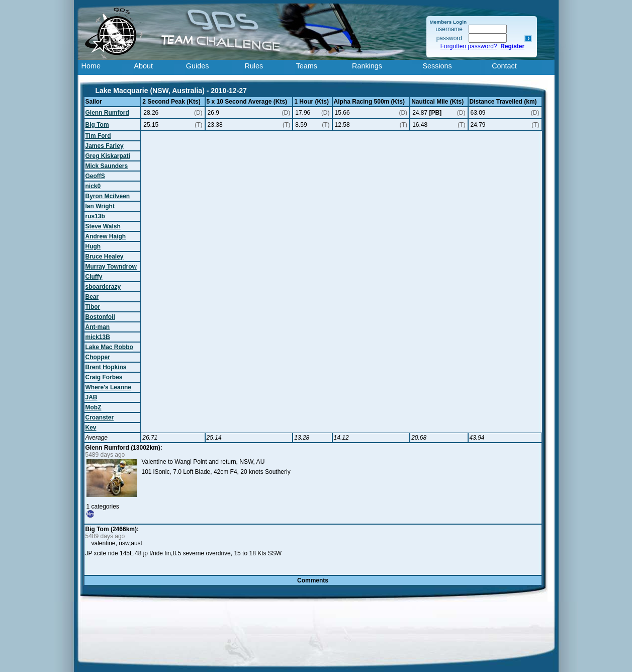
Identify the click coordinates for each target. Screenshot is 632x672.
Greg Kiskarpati (108, 156)
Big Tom (97, 125)
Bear (92, 297)
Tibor (93, 307)
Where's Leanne (109, 387)
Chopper (98, 357)
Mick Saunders (107, 166)
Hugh (93, 246)
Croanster (100, 417)
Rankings (367, 66)
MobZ (94, 407)
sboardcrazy (103, 287)
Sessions (437, 66)
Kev (91, 428)
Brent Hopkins (106, 367)
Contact (504, 66)
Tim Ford (98, 136)
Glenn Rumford (107, 113)
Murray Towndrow (111, 267)
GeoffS (95, 176)
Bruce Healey (105, 257)
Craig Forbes (104, 377)
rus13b (95, 216)
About (143, 66)
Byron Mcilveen (108, 196)
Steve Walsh (103, 226)
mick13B (98, 337)
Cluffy (94, 277)
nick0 (93, 186)
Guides (198, 66)
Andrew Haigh (106, 236)
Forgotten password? (469, 46)
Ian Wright (100, 206)
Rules (254, 66)
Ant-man (98, 327)
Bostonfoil (100, 317)
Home (91, 66)
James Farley (105, 146)
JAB (92, 397)
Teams (307, 66)
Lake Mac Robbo (109, 347)
